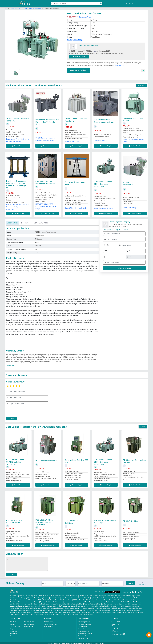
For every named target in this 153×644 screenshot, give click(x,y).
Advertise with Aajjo (84, 623)
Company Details (41, 222)
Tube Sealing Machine (96, 595)
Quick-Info (13, 630)
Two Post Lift (90, 609)
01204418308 (116, 620)
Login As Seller (83, 637)
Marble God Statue (111, 605)
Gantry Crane (118, 603)
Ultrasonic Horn (41, 607)
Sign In (130, 3)
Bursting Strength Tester (26, 605)
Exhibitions (14, 632)
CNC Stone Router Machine (25, 603)
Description (26, 222)
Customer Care (15, 625)
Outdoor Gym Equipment (103, 611)
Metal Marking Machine (97, 605)
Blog (11, 628)
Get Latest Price (85, 16)
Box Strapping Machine (26, 597)
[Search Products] (52, 3)
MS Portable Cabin (66, 599)
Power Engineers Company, (104, 207)
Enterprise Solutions (85, 635)
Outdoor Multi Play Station (57, 595)
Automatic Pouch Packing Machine (128, 607)
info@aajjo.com (117, 627)
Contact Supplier (80, 56)
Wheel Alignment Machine (103, 609)
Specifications (13, 222)
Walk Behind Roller (72, 595)
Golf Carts (131, 611)
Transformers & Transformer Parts (19, 7)
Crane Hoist (127, 603)
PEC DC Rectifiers (131, 520)
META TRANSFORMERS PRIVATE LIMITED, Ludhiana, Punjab (46, 205)
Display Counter (55, 597)
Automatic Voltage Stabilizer (92, 603)
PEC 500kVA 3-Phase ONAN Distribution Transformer (103, 183)
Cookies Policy (49, 621)
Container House (58, 601)
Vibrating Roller (84, 595)
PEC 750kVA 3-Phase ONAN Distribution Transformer (103, 461)
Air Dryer (33, 609)
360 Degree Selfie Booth (71, 613)
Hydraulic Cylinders (99, 601)
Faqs (12, 635)
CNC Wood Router (126, 601)
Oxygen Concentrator (37, 613)
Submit (12, 418)
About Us (13, 621)
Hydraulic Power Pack (113, 601)
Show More (142, 84)
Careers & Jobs (29, 623)
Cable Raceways (52, 607)
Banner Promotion (84, 628)
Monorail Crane (137, 603)
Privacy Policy (49, 625)
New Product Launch (85, 632)
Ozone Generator (50, 613)
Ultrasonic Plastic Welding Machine (69, 607)
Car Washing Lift (80, 609)
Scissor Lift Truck (108, 597)
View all (143, 426)
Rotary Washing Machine (42, 603)
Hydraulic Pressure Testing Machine (46, 605)
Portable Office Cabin (115, 599)
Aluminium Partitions (127, 595)
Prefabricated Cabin (102, 599)
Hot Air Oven (78, 601)
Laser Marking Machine (31, 595)
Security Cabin (135, 597)
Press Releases (29, 621)
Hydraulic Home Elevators (69, 597)
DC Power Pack (88, 601)
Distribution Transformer (35, 7)
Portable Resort (54, 599)
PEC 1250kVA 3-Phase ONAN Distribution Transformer (45, 521)
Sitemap (13, 623)
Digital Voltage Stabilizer (76, 603)
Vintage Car (138, 611)
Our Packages (83, 625)
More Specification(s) (75, 39)
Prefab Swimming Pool (23, 611)
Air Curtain (127, 605)
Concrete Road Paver (86, 613)
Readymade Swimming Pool (86, 611)
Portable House (15, 599)
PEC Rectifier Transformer (46, 460)
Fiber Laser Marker (83, 605)
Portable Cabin (44, 595)
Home (6, 7)
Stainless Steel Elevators (122, 597)
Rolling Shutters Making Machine (63, 609)
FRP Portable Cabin (79, 599)
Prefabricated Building (130, 599)
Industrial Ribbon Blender (112, 595)
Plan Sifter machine (29, 607)
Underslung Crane (108, 603)
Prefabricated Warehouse (18, 601)
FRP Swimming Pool (37, 611)
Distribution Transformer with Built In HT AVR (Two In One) (47, 121)
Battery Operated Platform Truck (20, 613)
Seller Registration (84, 621)
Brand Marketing (83, 630)
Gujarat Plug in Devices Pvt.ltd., (76, 207)
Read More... (119, 64)
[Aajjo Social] (130, 591)
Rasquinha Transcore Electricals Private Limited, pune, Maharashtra (17, 206)
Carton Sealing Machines (41, 597)
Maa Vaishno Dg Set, (72, 140)
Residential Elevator (84, 597)
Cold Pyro (59, 613)
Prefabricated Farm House (28, 599)
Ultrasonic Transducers (87, 607)
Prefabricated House (33, 601)
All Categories (29, 625)
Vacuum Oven (68, 601)
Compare (142, 582)
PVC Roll (120, 605)
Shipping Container (46, 601)
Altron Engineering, (130, 207)
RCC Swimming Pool (70, 611)
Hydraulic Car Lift (96, 597)
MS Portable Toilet (43, 599)
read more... (11, 365)
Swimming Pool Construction (54, 611)
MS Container (90, 599)
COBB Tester (14, 605)
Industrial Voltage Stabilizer (59, 603)
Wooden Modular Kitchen (45, 609)
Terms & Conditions (51, 623)
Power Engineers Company (88, 44)
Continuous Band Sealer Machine (106, 607)
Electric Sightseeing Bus (119, 611)
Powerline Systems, (101, 139)
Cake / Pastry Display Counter (67, 605)
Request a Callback (79, 69)
